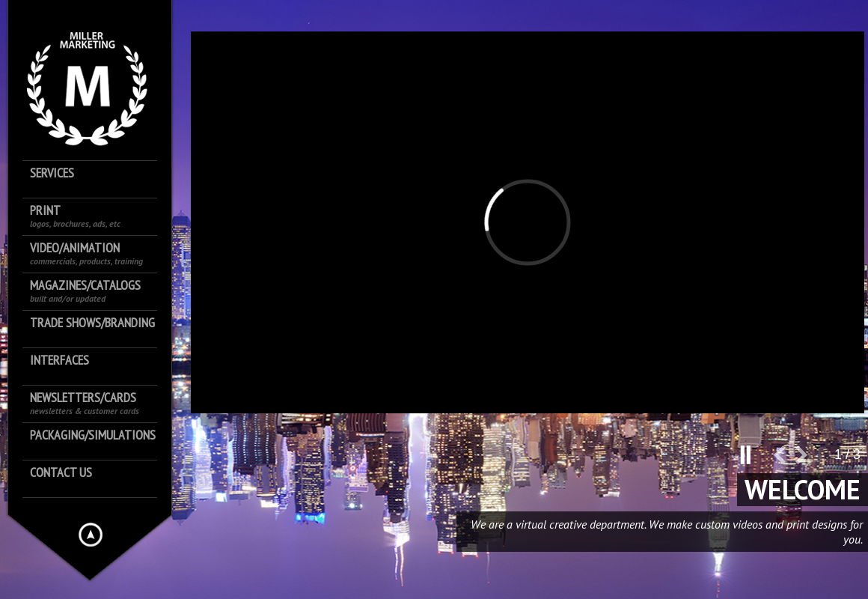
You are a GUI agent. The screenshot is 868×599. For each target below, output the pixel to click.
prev (785, 461)
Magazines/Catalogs (85, 291)
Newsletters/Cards (85, 403)
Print (75, 216)
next (807, 461)
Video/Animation (86, 253)
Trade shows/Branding (92, 323)
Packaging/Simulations (93, 435)
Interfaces (59, 361)
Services (52, 173)
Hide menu (91, 535)
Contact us (61, 473)
